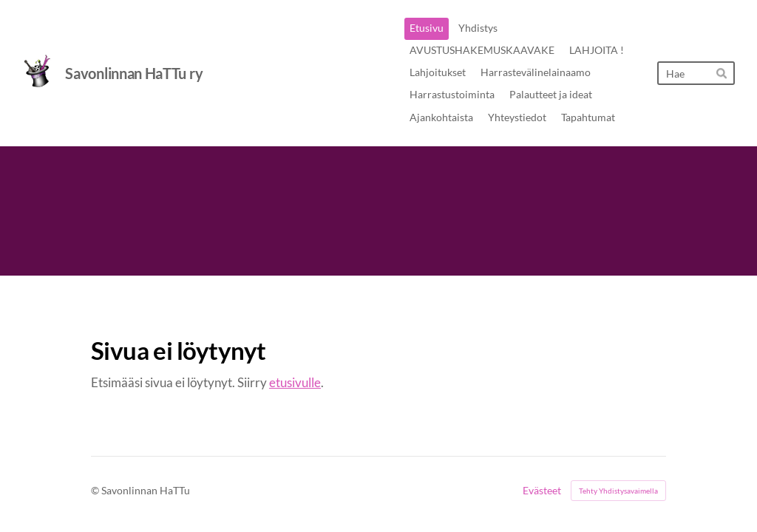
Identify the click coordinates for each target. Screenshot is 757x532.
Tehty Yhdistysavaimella (618, 491)
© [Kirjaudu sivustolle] (96, 490)
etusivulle (295, 382)
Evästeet (542, 491)
